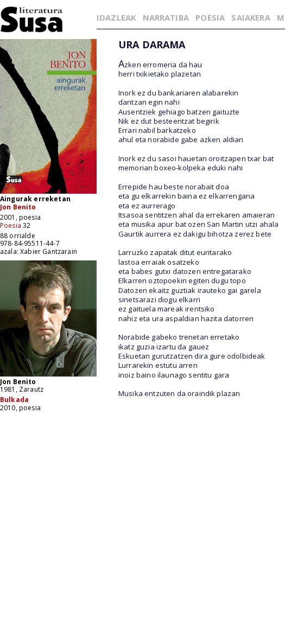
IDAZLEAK (116, 17)
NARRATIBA (166, 17)
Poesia (11, 225)
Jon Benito (18, 207)
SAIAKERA (251, 17)
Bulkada (14, 400)
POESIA (210, 17)
